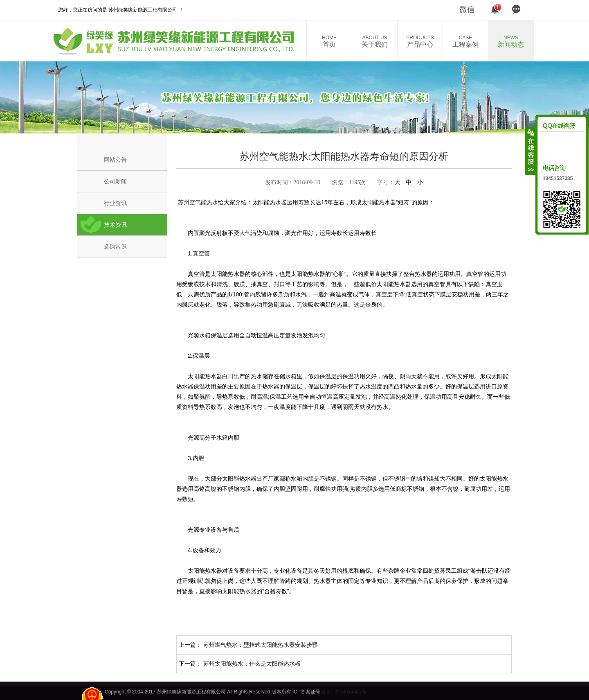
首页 (329, 41)
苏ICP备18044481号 (344, 692)
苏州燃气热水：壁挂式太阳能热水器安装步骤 (261, 645)
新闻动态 (511, 41)
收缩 (531, 151)
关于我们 (375, 41)
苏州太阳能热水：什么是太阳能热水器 (252, 664)
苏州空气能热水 (197, 202)
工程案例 (465, 41)
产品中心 (420, 41)
